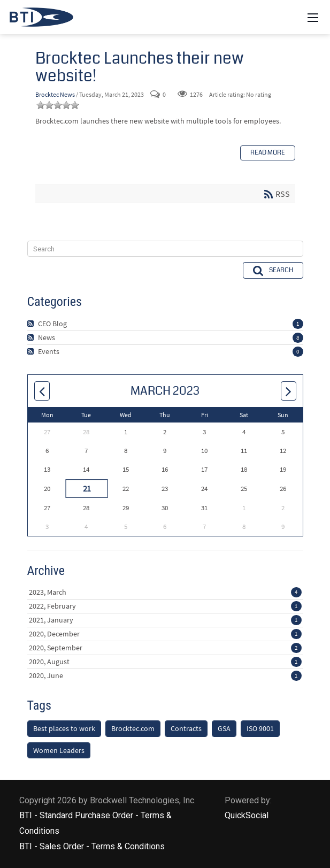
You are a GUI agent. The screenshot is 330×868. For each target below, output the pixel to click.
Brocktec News (55, 94)
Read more (268, 153)
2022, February (165, 606)
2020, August (165, 662)
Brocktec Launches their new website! (140, 67)
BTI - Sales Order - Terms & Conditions (92, 846)
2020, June (165, 675)
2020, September (165, 648)
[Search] (165, 249)
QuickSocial (247, 815)
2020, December (165, 634)
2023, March (165, 592)
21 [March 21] (86, 488)
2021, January (165, 620)
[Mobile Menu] (313, 17)
